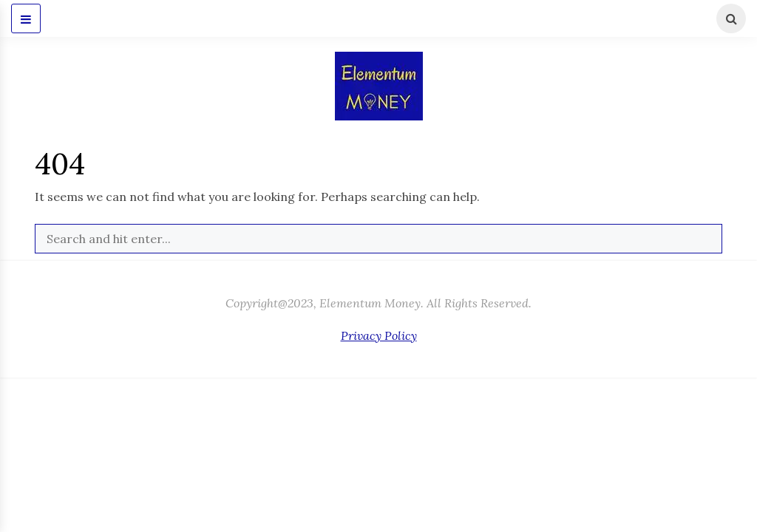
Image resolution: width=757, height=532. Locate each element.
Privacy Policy (379, 335)
